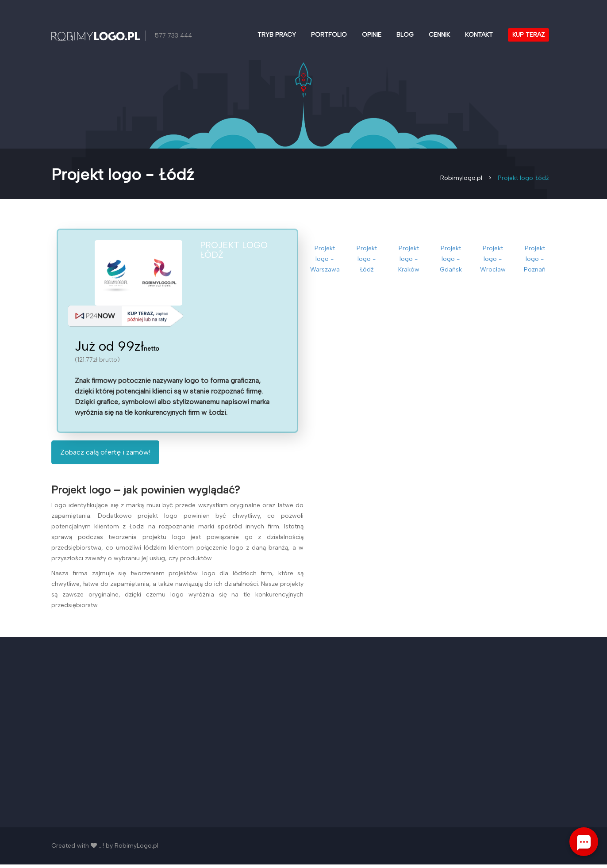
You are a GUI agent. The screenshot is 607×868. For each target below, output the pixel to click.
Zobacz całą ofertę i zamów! (105, 455)
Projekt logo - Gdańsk (451, 259)
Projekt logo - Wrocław (493, 259)
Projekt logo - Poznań (535, 259)
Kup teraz (528, 35)
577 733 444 (174, 36)
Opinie (372, 35)
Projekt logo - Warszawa (325, 259)
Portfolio (329, 35)
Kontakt (479, 35)
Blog (405, 35)
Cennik (439, 35)
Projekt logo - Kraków (409, 259)
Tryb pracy (277, 35)
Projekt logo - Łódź (367, 259)
